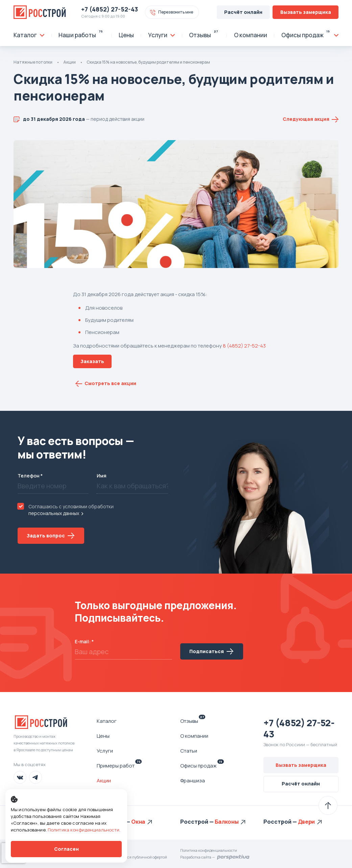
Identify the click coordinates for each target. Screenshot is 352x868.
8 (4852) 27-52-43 (244, 346)
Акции (69, 62)
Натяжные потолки (33, 62)
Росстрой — (197, 822)
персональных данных (54, 513)
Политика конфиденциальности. (84, 830)
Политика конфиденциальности (209, 850)
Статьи (189, 751)
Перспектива (233, 857)
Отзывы (193, 721)
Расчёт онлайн (243, 12)
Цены (103, 736)
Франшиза (193, 781)
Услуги (105, 751)
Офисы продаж (202, 765)
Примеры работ (119, 765)
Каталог (107, 721)
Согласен (66, 849)
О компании (194, 736)
